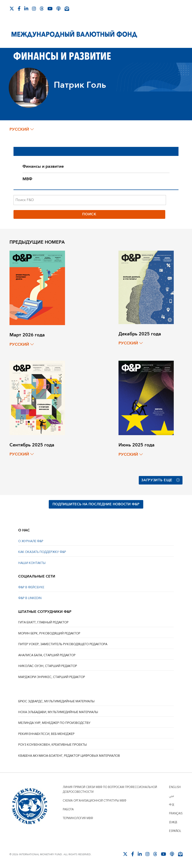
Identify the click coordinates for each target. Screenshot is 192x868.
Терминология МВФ (78, 818)
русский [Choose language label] (22, 129)
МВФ (27, 179)
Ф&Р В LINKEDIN (30, 598)
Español (175, 831)
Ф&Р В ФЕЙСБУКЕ (31, 587)
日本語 (173, 822)
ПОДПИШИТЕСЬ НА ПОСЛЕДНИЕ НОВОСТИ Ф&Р (96, 504)
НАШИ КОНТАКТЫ (32, 563)
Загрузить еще (161, 480)
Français (176, 813)
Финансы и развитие (43, 166)
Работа (68, 809)
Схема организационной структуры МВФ (94, 800)
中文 (172, 804)
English (175, 787)
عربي (171, 796)
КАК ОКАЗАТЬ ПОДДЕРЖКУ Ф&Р (42, 552)
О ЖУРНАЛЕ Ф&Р (31, 541)
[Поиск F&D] (90, 200)
